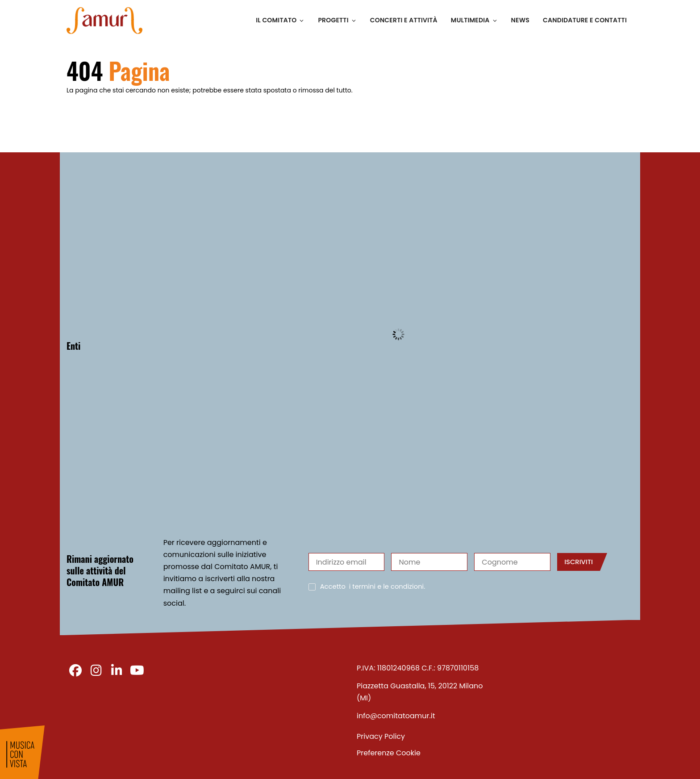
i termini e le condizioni (387, 586)
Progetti (337, 20)
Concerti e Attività (404, 20)
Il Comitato (280, 20)
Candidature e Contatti (585, 20)
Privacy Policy (381, 736)
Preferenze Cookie (389, 753)
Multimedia (474, 20)
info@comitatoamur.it (396, 716)
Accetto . (373, 587)
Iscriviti (579, 562)
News (520, 20)
